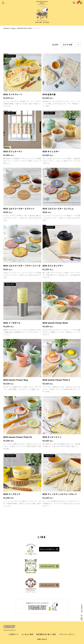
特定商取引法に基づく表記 (46, 634)
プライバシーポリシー (67, 634)
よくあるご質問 (27, 634)
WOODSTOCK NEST (25, 28)
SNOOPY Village (9, 28)
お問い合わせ (42, 639)
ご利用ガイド (13, 634)
